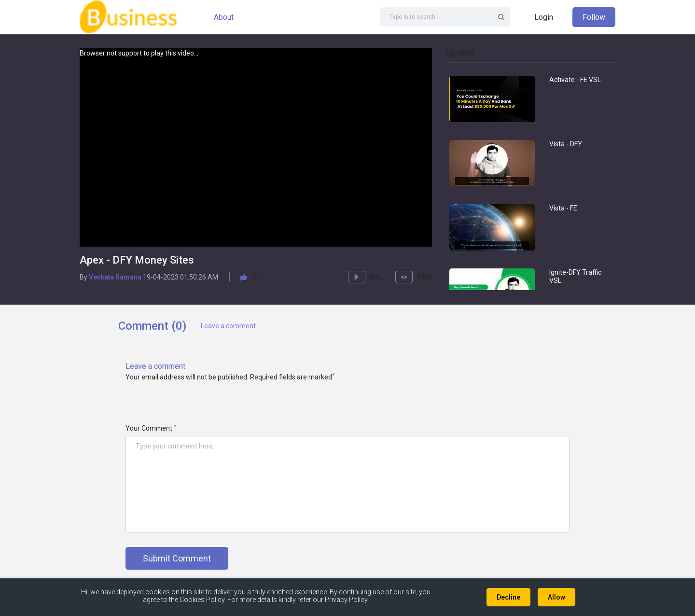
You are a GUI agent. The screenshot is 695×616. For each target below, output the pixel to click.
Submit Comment (177, 558)
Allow (556, 597)
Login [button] (544, 17)
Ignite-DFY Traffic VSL (575, 276)
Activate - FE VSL (575, 80)
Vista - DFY (566, 144)
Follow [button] (594, 17)
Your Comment (151, 428)
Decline (508, 597)
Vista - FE (563, 208)
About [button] (224, 17)
